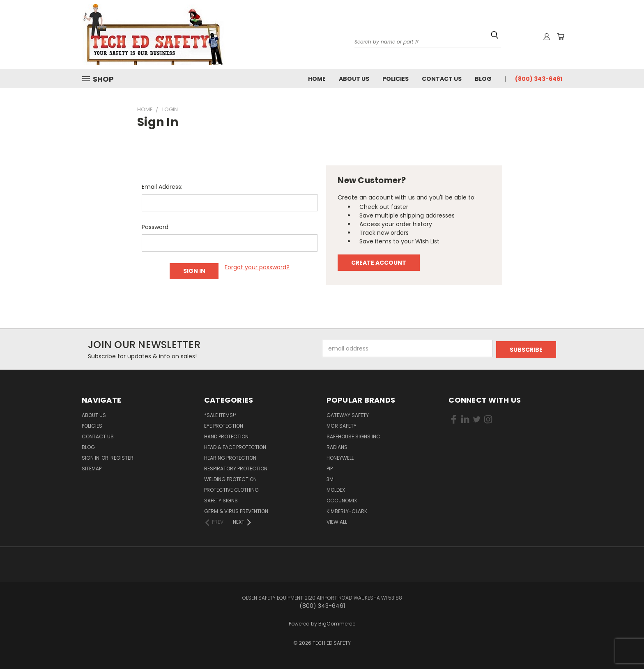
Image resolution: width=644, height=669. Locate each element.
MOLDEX (336, 490)
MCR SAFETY (342, 426)
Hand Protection (226, 436)
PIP (330, 469)
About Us (354, 79)
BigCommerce (337, 624)
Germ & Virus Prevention (236, 511)
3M (330, 479)
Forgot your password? (257, 267)
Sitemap (92, 469)
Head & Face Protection (235, 447)
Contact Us (442, 79)
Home (317, 79)
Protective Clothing (231, 490)
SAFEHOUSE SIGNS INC (353, 436)
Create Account (379, 263)
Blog (483, 79)
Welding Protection (230, 479)
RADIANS (337, 447)
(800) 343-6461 (539, 79)
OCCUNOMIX (342, 501)
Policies (396, 79)
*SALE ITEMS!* (220, 415)
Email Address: (162, 187)
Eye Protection (224, 426)
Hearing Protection (230, 458)
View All (337, 522)
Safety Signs (221, 501)
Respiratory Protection (236, 469)
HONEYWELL (340, 458)
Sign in (91, 458)
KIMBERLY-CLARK (347, 511)
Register (122, 458)
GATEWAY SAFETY (348, 415)
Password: (156, 227)
